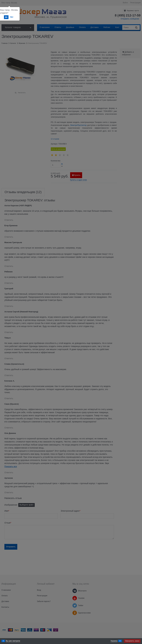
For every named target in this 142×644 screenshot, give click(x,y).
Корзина (114, 641)
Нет (12, 17)
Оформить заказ (132, 641)
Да (6, 17)
